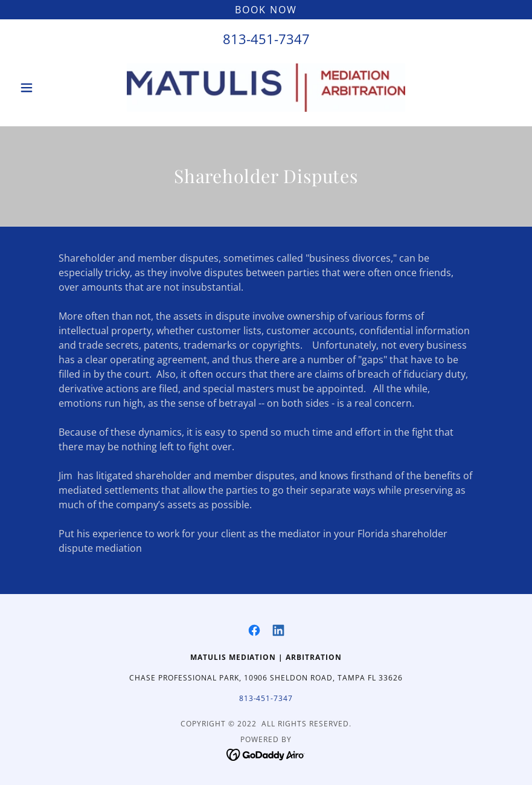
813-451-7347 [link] (266, 39)
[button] (52, 88)
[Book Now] (266, 10)
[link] (266, 88)
